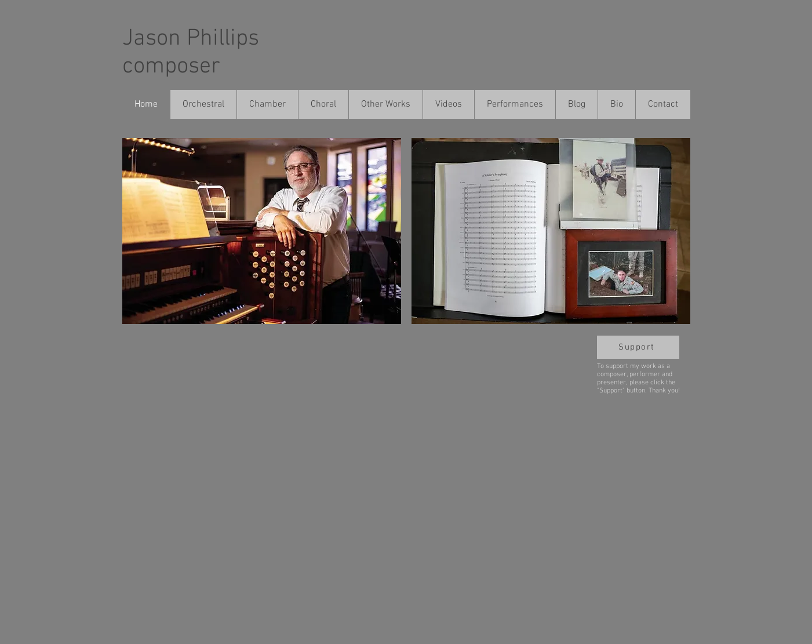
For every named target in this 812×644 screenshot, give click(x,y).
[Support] (638, 347)
